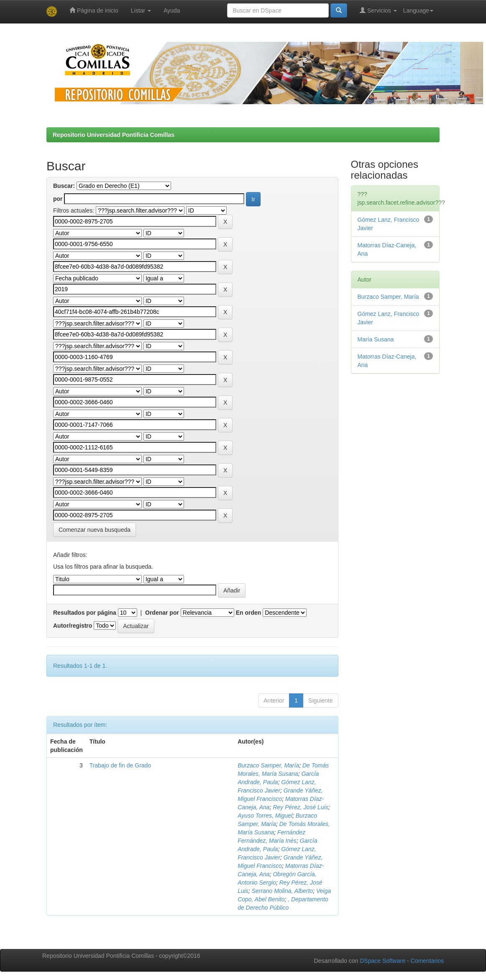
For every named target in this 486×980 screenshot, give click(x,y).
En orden (249, 613)
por (58, 199)
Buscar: (64, 186)
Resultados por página (85, 613)
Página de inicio (94, 10)
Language (418, 10)
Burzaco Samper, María (268, 765)
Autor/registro (73, 626)
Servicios (378, 10)
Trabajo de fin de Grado (120, 765)
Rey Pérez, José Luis (300, 807)
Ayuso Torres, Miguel (265, 816)
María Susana (376, 339)
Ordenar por (162, 613)
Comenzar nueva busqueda (95, 530)
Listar (141, 10)
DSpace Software (382, 961)
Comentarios (427, 961)
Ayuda (172, 10)
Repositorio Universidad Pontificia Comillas (114, 135)
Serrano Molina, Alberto (283, 891)
